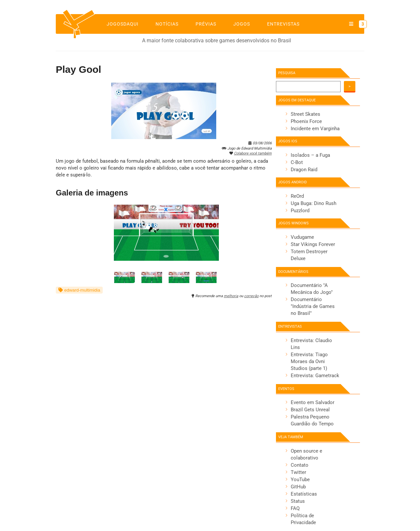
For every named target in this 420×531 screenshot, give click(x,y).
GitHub (298, 487)
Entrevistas (283, 24)
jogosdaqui (123, 24)
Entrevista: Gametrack (315, 376)
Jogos (242, 24)
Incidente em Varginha (315, 129)
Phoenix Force (306, 121)
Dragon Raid (304, 170)
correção (251, 296)
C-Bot (297, 162)
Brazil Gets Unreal (310, 410)
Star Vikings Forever (313, 244)
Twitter (298, 472)
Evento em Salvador (313, 402)
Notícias (167, 24)
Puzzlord (300, 211)
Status (298, 501)
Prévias (206, 24)
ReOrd (297, 196)
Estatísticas (304, 494)
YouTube (300, 480)
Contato (300, 465)
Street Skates (305, 114)
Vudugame (302, 237)
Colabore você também (253, 153)
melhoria (231, 296)
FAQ (295, 508)
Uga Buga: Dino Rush (314, 203)
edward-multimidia (79, 290)
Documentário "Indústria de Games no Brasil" (313, 306)
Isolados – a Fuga (310, 155)
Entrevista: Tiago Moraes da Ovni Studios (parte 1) (309, 361)
